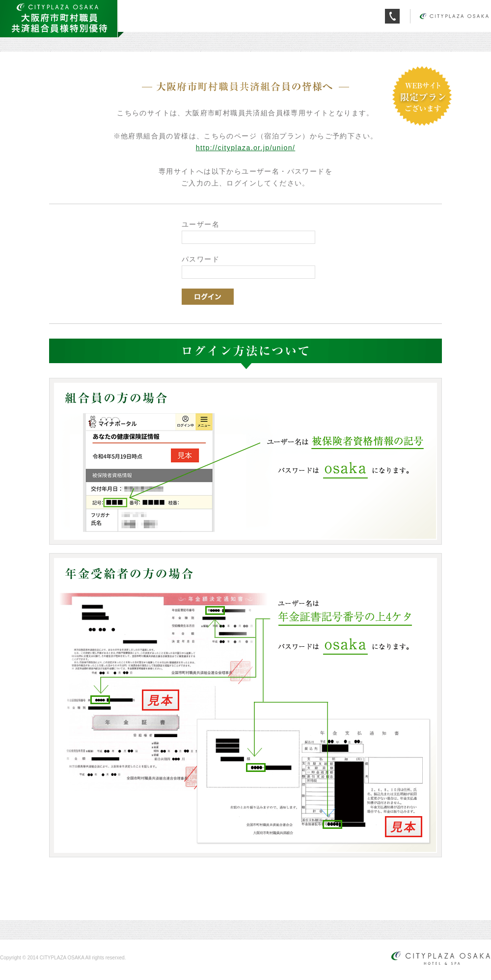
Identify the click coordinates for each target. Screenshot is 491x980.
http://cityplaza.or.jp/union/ (245, 148)
